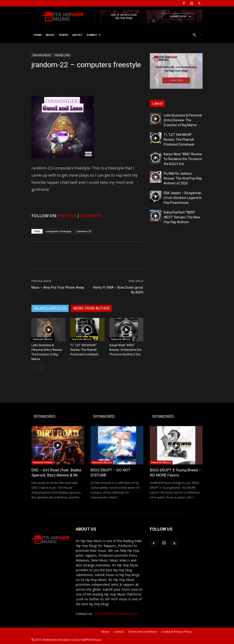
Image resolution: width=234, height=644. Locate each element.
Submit (94, 35)
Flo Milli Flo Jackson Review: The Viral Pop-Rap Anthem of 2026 (183, 178)
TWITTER (67, 216)
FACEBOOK (91, 216)
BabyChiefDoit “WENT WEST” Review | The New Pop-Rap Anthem (182, 217)
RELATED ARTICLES (50, 308)
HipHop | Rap (62, 55)
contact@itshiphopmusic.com (116, 614)
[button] (196, 35)
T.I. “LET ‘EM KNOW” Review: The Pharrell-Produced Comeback (84, 350)
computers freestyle (58, 231)
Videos (63, 35)
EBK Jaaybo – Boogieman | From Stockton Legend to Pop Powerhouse (183, 198)
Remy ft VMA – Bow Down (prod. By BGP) (118, 290)
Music (50, 35)
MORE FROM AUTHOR (91, 308)
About (105, 632)
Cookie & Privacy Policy (176, 632)
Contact (119, 632)
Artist (77, 35)
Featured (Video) (43, 462)
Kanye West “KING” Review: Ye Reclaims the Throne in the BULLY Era (125, 350)
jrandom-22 (84, 231)
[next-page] (42, 368)
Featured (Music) (42, 55)
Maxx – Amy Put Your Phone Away (58, 287)
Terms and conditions (142, 632)
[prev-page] (34, 368)
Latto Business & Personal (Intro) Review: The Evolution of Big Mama (183, 120)
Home (38, 35)
